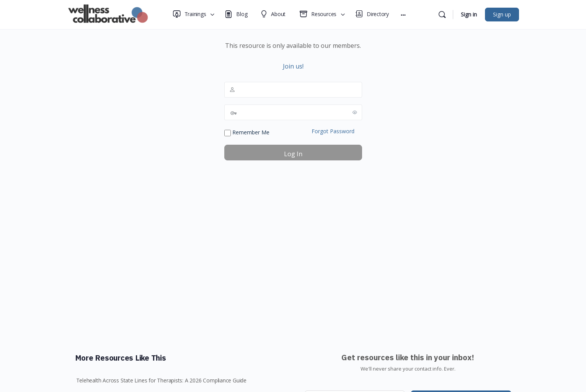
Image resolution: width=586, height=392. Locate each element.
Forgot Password (333, 131)
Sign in (469, 14)
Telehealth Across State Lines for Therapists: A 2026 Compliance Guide (162, 380)
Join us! (293, 66)
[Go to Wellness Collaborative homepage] (110, 14)
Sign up (502, 14)
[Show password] (355, 112)
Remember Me (247, 132)
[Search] (442, 15)
